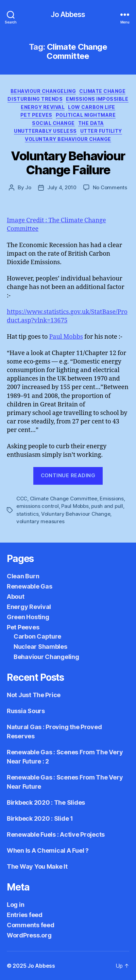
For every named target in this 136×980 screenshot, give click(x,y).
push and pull (107, 506)
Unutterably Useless (45, 131)
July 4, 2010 (62, 187)
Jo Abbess (68, 14)
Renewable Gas (30, 586)
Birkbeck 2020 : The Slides (46, 802)
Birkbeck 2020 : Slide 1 (40, 818)
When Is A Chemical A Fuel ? (48, 850)
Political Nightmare (86, 115)
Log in (15, 905)
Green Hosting (28, 617)
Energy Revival (43, 107)
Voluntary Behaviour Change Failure (68, 163)
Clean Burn (23, 576)
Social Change (53, 123)
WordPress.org (29, 935)
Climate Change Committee (64, 499)
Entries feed (25, 915)
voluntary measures (40, 521)
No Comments (110, 187)
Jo (28, 187)
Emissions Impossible (97, 99)
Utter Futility (101, 131)
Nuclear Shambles (40, 647)
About (16, 597)
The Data (91, 123)
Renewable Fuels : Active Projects (56, 834)
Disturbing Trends (35, 99)
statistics (27, 514)
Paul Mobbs (66, 337)
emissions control (38, 506)
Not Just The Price (34, 695)
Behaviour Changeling (43, 91)
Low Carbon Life (92, 107)
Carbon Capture (37, 636)
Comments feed (31, 925)
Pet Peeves (36, 115)
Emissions (112, 499)
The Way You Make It (37, 866)
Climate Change (102, 91)
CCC (22, 499)
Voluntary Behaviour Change (68, 139)
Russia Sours (26, 711)
